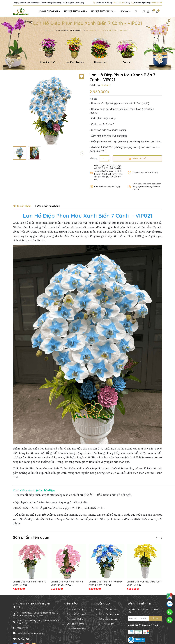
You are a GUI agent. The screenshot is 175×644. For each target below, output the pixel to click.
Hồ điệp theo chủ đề (101, 11)
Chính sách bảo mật (76, 609)
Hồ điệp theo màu (48, 11)
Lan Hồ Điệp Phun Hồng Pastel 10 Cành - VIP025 (29, 583)
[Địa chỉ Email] (145, 618)
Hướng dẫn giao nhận (108, 619)
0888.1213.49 (119, 3)
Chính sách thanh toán (77, 624)
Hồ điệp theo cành (74, 11)
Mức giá (122, 11)
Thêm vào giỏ (137, 158)
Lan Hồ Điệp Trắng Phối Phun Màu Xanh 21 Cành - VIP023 (106, 583)
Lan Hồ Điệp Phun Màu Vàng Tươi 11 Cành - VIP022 (144, 583)
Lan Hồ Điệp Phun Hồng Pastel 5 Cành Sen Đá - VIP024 (67, 583)
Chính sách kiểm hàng (76, 629)
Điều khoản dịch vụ (107, 624)
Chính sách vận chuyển (77, 614)
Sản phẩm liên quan (31, 537)
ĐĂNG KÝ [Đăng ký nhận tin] (156, 618)
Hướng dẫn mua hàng (108, 609)
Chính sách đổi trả (75, 619)
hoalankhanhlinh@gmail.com (30, 633)
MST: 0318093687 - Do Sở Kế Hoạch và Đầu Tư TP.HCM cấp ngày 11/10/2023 (37, 614)
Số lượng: (94, 158)
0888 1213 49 (23, 628)
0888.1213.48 (157, 3)
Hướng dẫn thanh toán (109, 614)
